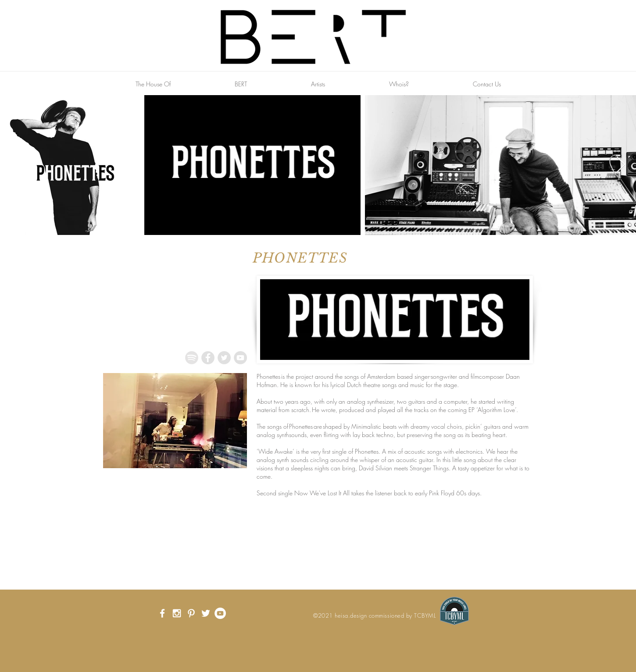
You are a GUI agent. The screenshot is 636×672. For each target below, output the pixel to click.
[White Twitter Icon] (206, 613)
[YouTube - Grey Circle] (240, 358)
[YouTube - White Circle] (220, 613)
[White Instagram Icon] (177, 613)
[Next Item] (621, 165)
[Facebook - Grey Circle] (208, 358)
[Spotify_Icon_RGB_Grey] (192, 358)
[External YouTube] (175, 541)
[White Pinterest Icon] (191, 613)
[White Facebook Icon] (162, 613)
